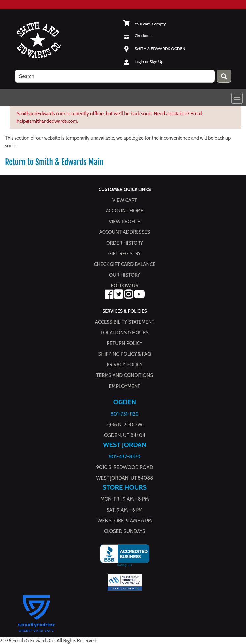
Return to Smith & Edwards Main (54, 162)
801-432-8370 (125, 456)
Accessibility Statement (125, 322)
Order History (125, 243)
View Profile (125, 222)
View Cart (125, 200)
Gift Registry (125, 254)
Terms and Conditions (125, 375)
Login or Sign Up (149, 61)
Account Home (125, 211)
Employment (125, 386)
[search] (115, 76)
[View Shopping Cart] (144, 24)
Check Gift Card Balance (124, 264)
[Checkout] (137, 35)
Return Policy (125, 343)
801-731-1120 (124, 414)
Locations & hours (125, 333)
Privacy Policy (124, 364)
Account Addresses (125, 232)
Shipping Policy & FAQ (125, 354)
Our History (125, 275)
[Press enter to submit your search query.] (224, 76)
